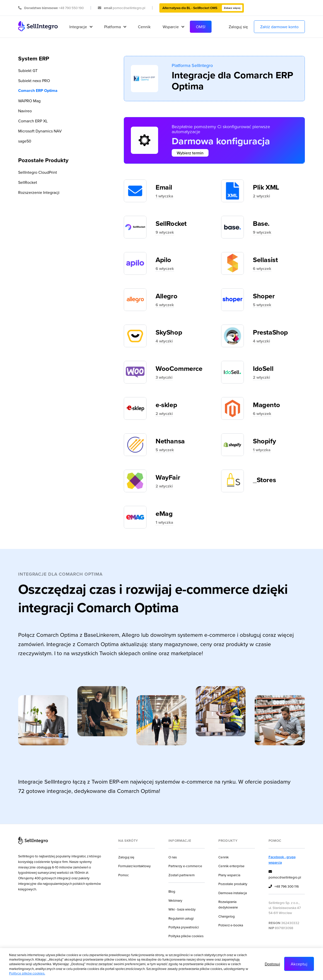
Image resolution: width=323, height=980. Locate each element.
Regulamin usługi (181, 918)
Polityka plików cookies (186, 936)
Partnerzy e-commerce (185, 866)
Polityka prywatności (184, 927)
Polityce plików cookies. (27, 973)
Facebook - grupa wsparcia (282, 860)
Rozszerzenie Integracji (39, 192)
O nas (173, 857)
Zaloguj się (238, 27)
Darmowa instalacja (233, 893)
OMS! (201, 27)
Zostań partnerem (182, 875)
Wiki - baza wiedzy (182, 909)
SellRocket (28, 182)
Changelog (227, 916)
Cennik (144, 27)
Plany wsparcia (229, 875)
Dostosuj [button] (272, 964)
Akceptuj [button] (299, 964)
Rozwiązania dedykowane (228, 904)
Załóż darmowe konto (279, 27)
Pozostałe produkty (233, 884)
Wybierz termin (190, 153)
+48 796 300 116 (284, 887)
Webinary (175, 900)
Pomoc (124, 875)
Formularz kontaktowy (135, 866)
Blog (172, 891)
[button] (81, 27)
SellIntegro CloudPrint (38, 172)
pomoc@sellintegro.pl (285, 874)
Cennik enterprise (231, 866)
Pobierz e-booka (231, 925)
